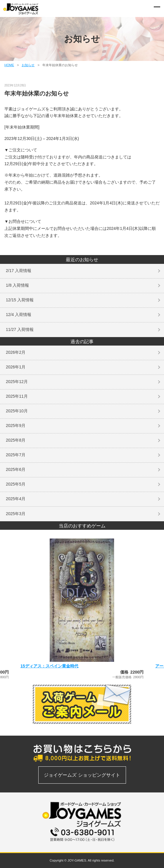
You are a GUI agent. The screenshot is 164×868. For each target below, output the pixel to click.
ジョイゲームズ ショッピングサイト (82, 775)
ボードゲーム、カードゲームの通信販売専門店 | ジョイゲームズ (21, 9)
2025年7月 (16, 455)
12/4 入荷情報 (19, 315)
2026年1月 (16, 367)
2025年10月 (17, 411)
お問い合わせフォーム (82, 845)
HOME (9, 65)
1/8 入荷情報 (17, 285)
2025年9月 (16, 426)
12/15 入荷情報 (20, 300)
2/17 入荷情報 (19, 271)
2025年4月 (16, 499)
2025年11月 (17, 396)
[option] (82, 609)
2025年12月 (17, 382)
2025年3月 (16, 514)
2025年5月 (16, 484)
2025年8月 (16, 440)
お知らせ (28, 65)
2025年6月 (16, 469)
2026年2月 (16, 352)
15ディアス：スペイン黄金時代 (49, 666)
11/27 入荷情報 (20, 329)
